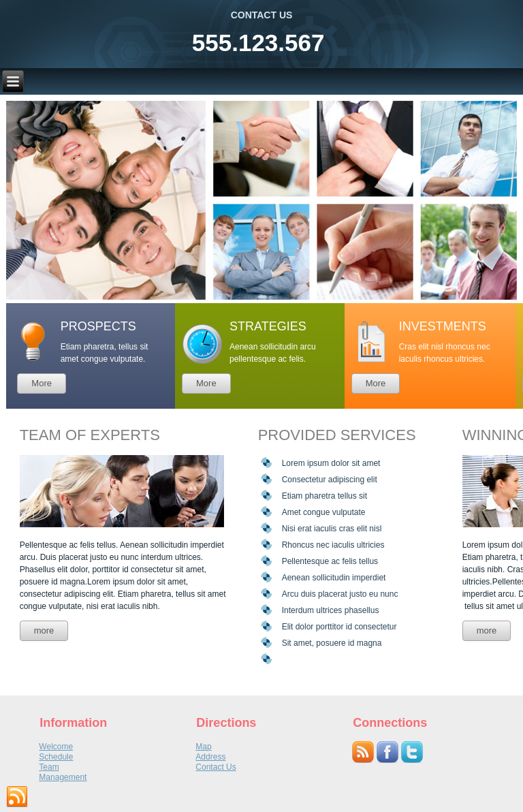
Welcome (56, 747)
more (44, 630)
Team (49, 767)
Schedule (56, 757)
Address (210, 757)
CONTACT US (262, 15)
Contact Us (216, 767)
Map (203, 747)
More (42, 383)
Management (63, 777)
